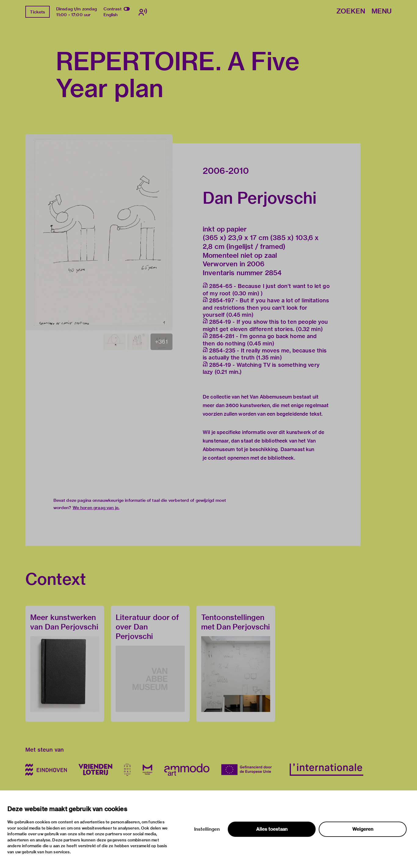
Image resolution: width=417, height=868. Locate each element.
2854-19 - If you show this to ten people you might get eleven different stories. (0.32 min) (265, 325)
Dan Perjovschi (260, 198)
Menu (382, 11)
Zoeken (351, 11)
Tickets (37, 12)
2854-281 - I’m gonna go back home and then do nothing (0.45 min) (260, 340)
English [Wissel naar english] (111, 15)
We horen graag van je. (96, 508)
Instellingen (207, 829)
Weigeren (363, 829)
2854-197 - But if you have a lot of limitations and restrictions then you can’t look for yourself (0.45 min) (266, 308)
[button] (99, 232)
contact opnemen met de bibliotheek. (251, 458)
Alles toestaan (272, 829)
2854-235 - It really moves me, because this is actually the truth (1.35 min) (265, 354)
